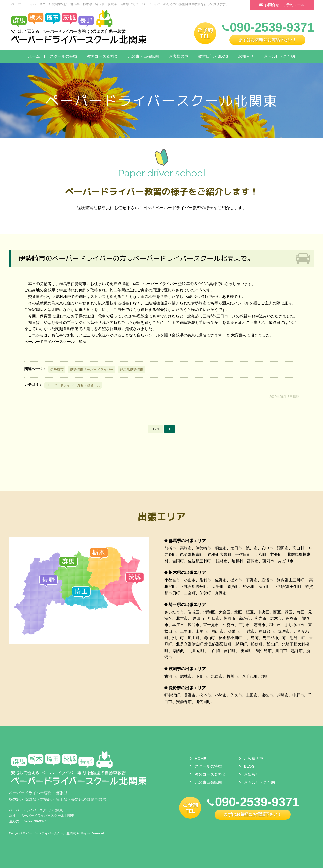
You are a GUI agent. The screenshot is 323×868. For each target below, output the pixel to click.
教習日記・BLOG (213, 56)
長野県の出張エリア (187, 688)
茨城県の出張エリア (187, 669)
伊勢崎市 (57, 369)
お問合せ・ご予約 (279, 56)
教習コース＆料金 (102, 56)
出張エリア (162, 516)
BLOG (249, 766)
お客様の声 (179, 56)
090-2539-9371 (35, 821)
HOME (201, 758)
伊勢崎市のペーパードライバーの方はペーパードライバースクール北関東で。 (136, 258)
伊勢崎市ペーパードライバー (92, 369)
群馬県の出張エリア (187, 541)
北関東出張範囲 (208, 782)
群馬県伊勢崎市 (132, 369)
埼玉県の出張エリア (187, 605)
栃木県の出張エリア (187, 573)
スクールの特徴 (63, 56)
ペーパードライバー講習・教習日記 (73, 385)
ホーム (34, 56)
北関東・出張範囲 (143, 56)
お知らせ (246, 56)
